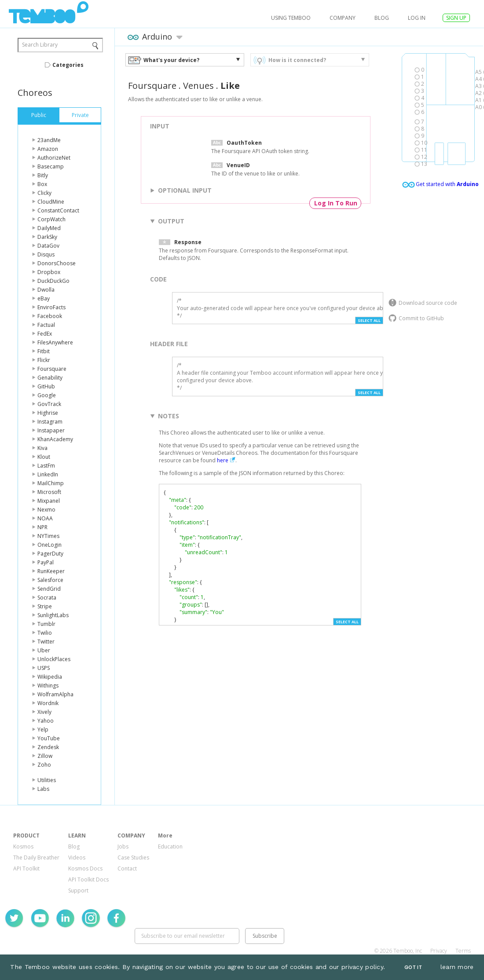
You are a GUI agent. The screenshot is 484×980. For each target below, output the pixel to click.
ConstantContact (58, 210)
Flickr (44, 360)
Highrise (48, 413)
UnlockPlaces (54, 659)
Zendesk (48, 747)
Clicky (44, 193)
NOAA (45, 518)
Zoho (44, 765)
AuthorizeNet (54, 158)
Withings (48, 686)
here (223, 460)
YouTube (49, 738)
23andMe (49, 140)
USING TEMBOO (291, 18)
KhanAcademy (55, 439)
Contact (127, 868)
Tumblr (46, 624)
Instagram (50, 422)
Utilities (47, 780)
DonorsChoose (57, 263)
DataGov (48, 246)
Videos (77, 857)
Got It (413, 967)
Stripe (45, 606)
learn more (457, 967)
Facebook (50, 316)
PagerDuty (50, 554)
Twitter (46, 642)
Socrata (47, 598)
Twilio (45, 633)
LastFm (46, 466)
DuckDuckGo (53, 281)
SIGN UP (456, 18)
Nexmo (46, 510)
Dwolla (46, 290)
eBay (44, 298)
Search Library (40, 45)
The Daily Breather (36, 857)
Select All (369, 320)
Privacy (439, 951)
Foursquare (52, 369)
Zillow (45, 756)
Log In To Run (336, 203)
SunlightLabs (53, 615)
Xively (44, 712)
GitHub (46, 386)
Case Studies (133, 857)
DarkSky (47, 237)
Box (42, 184)
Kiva (42, 448)
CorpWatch (51, 219)
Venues (198, 86)
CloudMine (51, 202)
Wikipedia (50, 677)
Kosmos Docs (85, 868)
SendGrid (49, 589)
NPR (42, 527)
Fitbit (44, 351)
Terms (463, 951)
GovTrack (49, 404)
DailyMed (49, 228)
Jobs (123, 847)
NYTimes (48, 536)
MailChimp (51, 483)
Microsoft (49, 492)
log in (417, 18)
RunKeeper (51, 571)
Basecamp (51, 166)
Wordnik (48, 703)
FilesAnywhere (55, 342)
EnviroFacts (51, 307)
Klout (44, 457)
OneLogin (49, 545)
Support (78, 890)
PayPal (46, 562)
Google (47, 395)
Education (170, 847)
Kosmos (23, 847)
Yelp (43, 730)
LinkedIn (48, 474)
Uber (44, 650)
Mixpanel (49, 501)
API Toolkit (26, 868)
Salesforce (50, 580)
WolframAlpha (55, 694)
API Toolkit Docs (88, 879)
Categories (68, 65)
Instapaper (51, 430)
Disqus (46, 254)
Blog (382, 18)
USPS (44, 668)
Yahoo (46, 721)
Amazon (48, 149)
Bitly (43, 175)
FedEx (45, 334)
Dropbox (49, 272)
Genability (50, 378)
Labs (43, 789)
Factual (46, 325)
